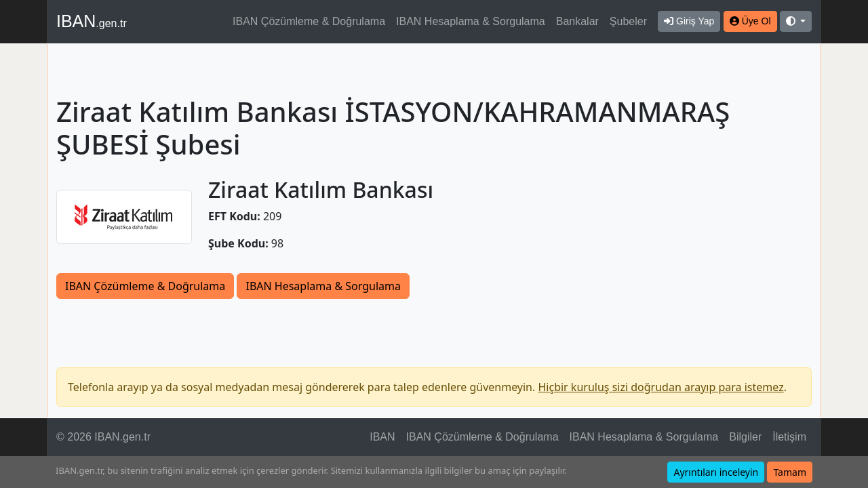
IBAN (92, 21)
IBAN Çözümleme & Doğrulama (309, 21)
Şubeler (628, 21)
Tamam (790, 472)
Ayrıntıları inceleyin (716, 472)
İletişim (789, 437)
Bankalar (577, 21)
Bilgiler (745, 437)
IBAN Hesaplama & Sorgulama (471, 21)
